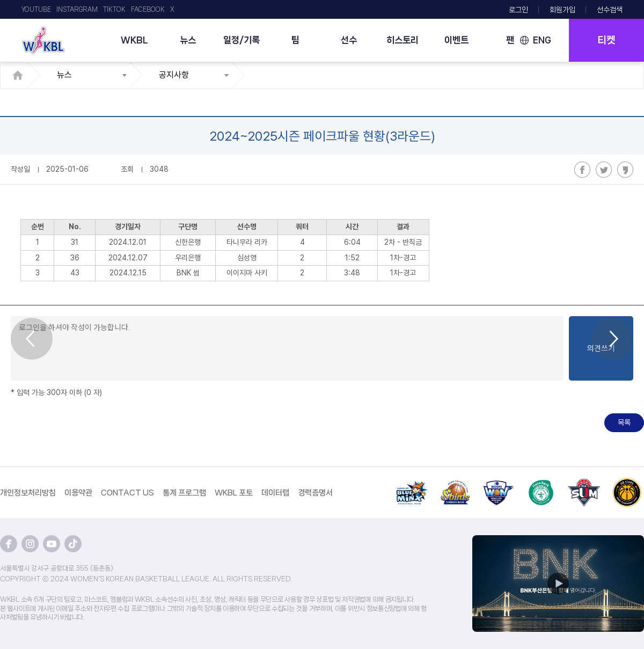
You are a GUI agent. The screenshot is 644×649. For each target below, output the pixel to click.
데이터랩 (275, 493)
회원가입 (562, 10)
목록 (624, 422)
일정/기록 (241, 40)
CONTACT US (127, 493)
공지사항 (174, 75)
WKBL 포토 (234, 493)
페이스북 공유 (582, 170)
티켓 (606, 40)
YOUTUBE (36, 9)
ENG (542, 40)
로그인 (518, 10)
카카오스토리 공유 (625, 170)
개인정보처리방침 (28, 493)
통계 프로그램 (184, 493)
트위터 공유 (604, 170)
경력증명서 (315, 493)
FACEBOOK (148, 9)
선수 (349, 40)
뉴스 (188, 40)
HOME (21, 75)
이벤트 (456, 40)
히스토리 (402, 40)
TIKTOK (114, 9)
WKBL (134, 40)
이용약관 (78, 493)
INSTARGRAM (77, 9)
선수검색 (610, 10)
